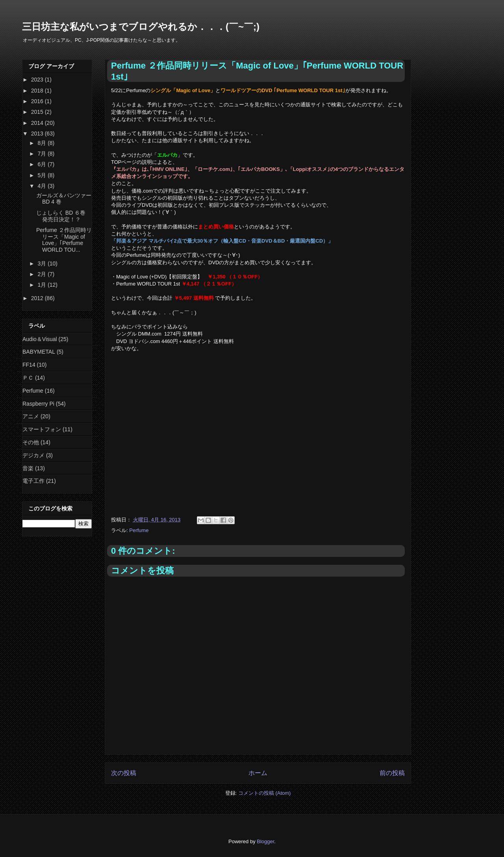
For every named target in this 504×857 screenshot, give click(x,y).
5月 (43, 175)
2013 (38, 134)
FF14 (29, 365)
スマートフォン (42, 429)
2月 (43, 274)
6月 (43, 164)
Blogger (265, 841)
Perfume (139, 530)
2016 (38, 101)
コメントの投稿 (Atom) (265, 793)
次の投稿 (124, 773)
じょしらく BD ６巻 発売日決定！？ (61, 216)
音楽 (28, 468)
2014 (38, 123)
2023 (38, 80)
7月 (43, 154)
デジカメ (33, 455)
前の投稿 (392, 773)
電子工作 (33, 481)
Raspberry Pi (38, 404)
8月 (43, 143)
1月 (43, 285)
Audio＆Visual (40, 339)
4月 (43, 186)
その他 (31, 442)
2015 (38, 112)
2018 (38, 91)
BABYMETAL (39, 352)
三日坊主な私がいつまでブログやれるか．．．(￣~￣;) (141, 27)
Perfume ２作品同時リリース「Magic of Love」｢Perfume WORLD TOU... (64, 240)
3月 (43, 263)
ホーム (258, 773)
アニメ (31, 416)
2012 (38, 298)
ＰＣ (28, 378)
